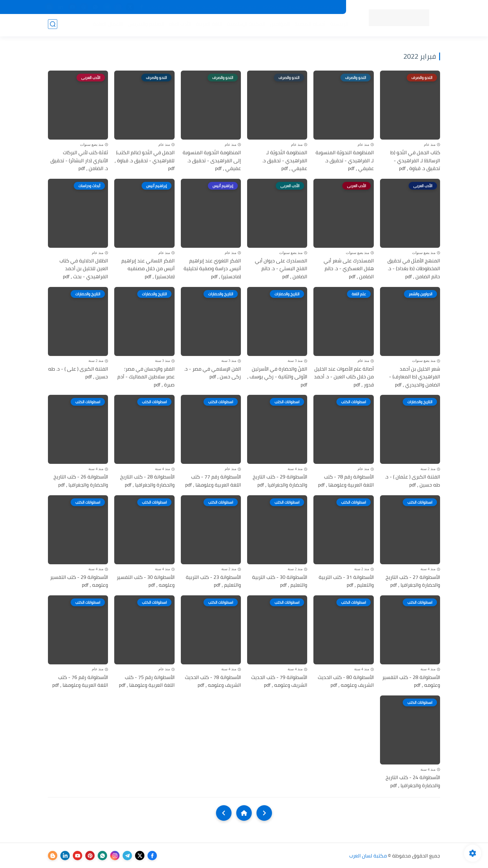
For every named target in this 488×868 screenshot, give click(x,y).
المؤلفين (279, 25)
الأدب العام (179, 25)
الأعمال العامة (107, 25)
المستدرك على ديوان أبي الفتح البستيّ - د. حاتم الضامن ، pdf (281, 269)
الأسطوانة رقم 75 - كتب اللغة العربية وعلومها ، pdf (147, 681)
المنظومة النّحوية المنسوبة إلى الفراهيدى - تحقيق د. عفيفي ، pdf (212, 161)
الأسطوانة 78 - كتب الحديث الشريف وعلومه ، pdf (213, 681)
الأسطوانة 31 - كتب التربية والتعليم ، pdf (346, 581)
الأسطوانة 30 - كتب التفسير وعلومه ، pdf (146, 581)
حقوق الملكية (243, 7)
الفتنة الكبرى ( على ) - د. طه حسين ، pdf (78, 373)
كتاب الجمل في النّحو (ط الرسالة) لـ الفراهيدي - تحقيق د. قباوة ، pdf (415, 161)
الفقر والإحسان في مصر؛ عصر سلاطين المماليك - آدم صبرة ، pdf (146, 377)
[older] (264, 813)
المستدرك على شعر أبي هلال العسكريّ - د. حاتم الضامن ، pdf (349, 269)
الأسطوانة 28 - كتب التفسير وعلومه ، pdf (411, 681)
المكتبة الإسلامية (245, 25)
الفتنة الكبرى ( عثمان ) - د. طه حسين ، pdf (413, 481)
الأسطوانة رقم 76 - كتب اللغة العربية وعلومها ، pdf (80, 681)
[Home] (244, 813)
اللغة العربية (208, 25)
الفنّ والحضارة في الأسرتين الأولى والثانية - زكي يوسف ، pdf (277, 377)
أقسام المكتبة (309, 25)
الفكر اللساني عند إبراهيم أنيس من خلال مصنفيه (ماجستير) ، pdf (148, 269)
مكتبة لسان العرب (368, 856)
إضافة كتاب (159, 7)
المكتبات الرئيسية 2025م (286, 7)
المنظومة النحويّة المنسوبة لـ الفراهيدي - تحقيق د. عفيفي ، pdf (345, 161)
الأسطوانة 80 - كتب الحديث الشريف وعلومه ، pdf (346, 681)
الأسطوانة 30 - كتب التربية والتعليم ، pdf (280, 581)
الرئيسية (338, 25)
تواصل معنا (186, 7)
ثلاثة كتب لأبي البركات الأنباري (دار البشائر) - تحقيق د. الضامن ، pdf (79, 161)
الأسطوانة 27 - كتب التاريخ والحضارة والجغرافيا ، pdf (413, 581)
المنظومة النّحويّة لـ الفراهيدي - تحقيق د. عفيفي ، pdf (285, 161)
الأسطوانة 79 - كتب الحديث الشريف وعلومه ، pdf (279, 681)
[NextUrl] (224, 813)
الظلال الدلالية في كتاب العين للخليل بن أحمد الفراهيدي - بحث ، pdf (84, 269)
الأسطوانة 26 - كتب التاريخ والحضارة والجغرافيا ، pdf (81, 481)
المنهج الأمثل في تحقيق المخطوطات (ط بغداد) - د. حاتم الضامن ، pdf (414, 269)
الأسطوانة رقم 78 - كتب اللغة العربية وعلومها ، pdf (346, 481)
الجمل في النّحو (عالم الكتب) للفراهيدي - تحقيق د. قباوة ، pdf (145, 161)
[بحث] (53, 25)
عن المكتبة (213, 7)
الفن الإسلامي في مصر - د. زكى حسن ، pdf (213, 373)
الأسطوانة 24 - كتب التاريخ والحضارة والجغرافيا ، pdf (413, 781)
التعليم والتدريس (145, 25)
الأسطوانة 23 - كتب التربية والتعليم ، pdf (213, 581)
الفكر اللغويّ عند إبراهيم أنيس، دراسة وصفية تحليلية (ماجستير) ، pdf (212, 269)
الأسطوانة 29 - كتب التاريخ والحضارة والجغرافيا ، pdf (280, 481)
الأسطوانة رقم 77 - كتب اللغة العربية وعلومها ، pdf (213, 481)
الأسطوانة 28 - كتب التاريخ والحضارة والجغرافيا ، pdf (147, 481)
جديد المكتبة (327, 7)
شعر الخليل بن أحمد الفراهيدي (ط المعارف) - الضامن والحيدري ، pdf (415, 377)
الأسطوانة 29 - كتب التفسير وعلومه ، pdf (79, 581)
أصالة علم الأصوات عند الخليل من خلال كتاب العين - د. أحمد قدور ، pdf (344, 377)
